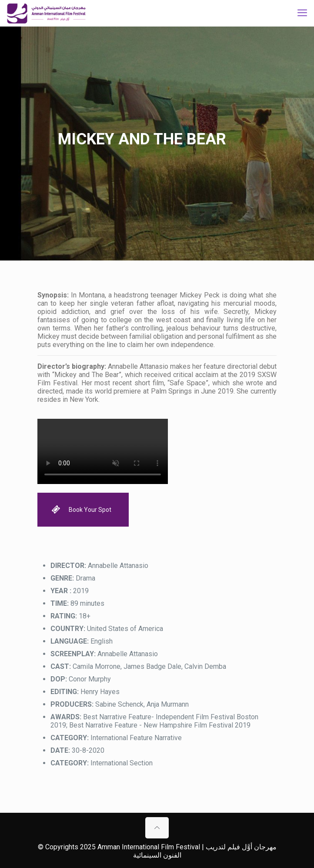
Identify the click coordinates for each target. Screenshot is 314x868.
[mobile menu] (302, 13)
